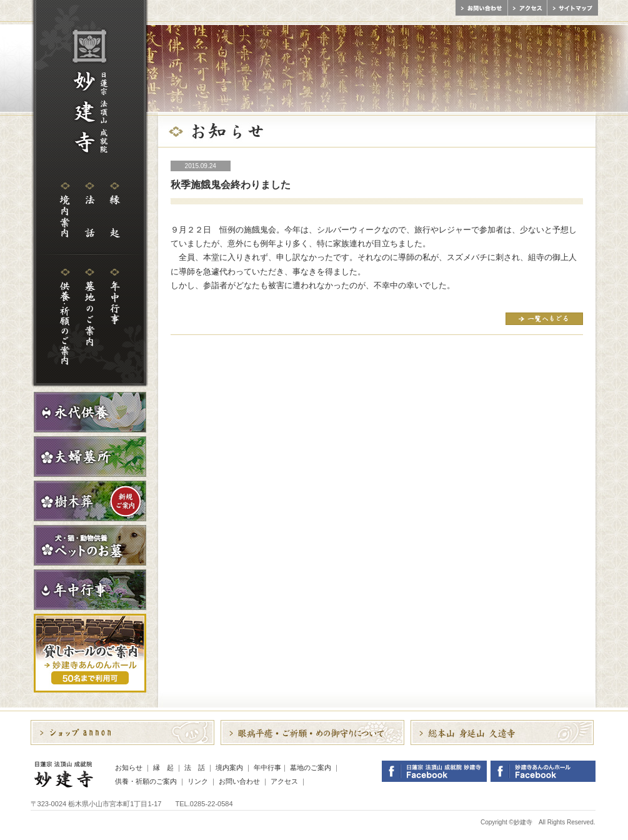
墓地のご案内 (311, 767)
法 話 (195, 767)
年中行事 (267, 767)
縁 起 (163, 767)
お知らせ (129, 767)
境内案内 (229, 767)
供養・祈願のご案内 (146, 781)
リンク (198, 781)
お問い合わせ (239, 781)
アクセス (284, 781)
